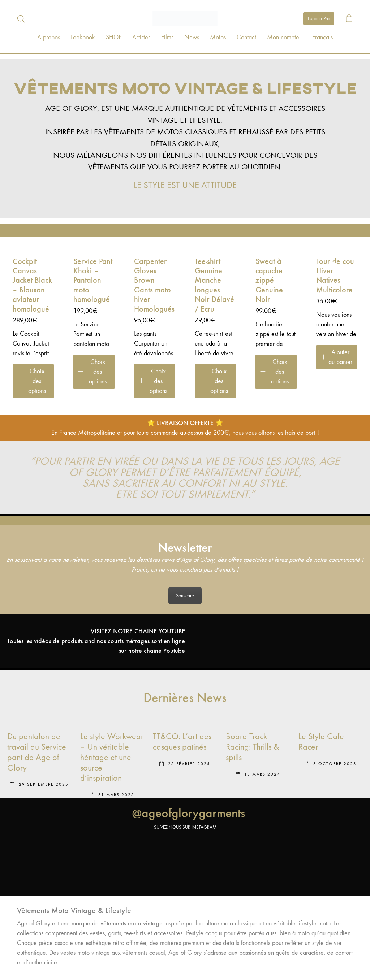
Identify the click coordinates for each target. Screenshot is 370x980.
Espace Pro (319, 19)
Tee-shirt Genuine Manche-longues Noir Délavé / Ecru (214, 285)
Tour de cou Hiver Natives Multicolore (335, 276)
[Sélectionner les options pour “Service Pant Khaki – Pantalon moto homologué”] (94, 372)
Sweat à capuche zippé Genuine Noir (269, 281)
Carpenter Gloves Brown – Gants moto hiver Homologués (154, 285)
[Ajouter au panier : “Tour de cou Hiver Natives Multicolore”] (337, 357)
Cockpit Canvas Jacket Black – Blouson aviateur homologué (32, 285)
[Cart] (349, 19)
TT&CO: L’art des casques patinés (182, 741)
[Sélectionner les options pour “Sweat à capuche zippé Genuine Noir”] (276, 372)
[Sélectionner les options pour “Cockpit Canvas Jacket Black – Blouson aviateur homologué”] (33, 381)
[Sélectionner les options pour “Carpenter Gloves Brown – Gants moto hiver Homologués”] (155, 381)
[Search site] (21, 19)
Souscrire (185, 596)
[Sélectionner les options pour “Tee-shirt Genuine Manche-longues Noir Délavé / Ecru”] (215, 381)
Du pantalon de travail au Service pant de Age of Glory (37, 752)
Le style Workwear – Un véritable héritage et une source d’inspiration (112, 757)
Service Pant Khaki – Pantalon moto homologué (93, 281)
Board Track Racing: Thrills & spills (252, 747)
